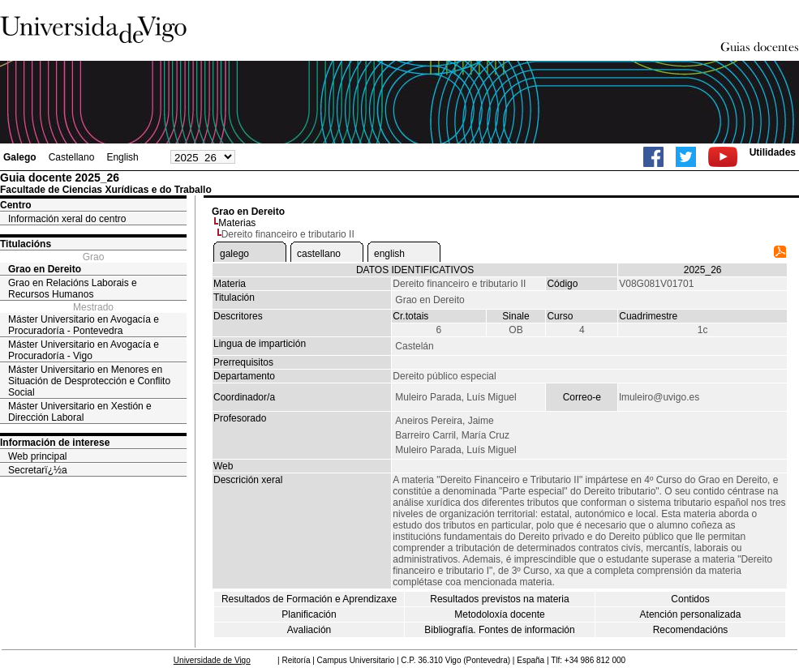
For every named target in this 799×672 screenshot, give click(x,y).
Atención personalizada (691, 614)
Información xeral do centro (67, 219)
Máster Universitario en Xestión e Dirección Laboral (80, 412)
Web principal (37, 456)
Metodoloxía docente (499, 614)
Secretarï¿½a (38, 470)
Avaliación (309, 630)
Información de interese (55, 443)
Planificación (309, 614)
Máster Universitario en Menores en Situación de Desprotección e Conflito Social (89, 381)
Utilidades (773, 152)
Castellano (72, 157)
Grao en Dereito (45, 269)
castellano (319, 254)
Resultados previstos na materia (499, 599)
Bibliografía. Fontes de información (499, 630)
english (389, 254)
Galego (20, 157)
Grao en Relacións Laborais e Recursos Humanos (73, 289)
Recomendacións (691, 630)
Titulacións (26, 244)
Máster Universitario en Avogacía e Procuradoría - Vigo (84, 350)
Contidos (690, 599)
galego (234, 254)
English (122, 157)
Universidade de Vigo (212, 660)
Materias (237, 223)
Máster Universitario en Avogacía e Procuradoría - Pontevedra (84, 325)
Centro (16, 205)
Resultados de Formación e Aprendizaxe (309, 599)
